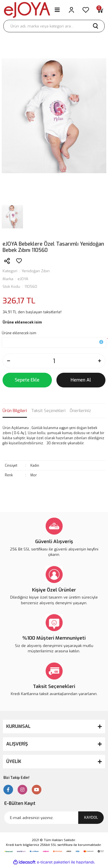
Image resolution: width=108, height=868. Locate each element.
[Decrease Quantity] (9, 361)
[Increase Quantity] (99, 361)
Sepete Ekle (27, 380)
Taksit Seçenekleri (48, 411)
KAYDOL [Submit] (91, 817)
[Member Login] (71, 10)
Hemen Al (81, 380)
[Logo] (27, 10)
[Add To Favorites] (19, 261)
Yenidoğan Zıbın (36, 271)
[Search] (54, 26)
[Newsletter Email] (54, 818)
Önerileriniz (80, 411)
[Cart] (100, 10)
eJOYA (23, 279)
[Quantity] (54, 361)
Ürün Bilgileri (15, 411)
